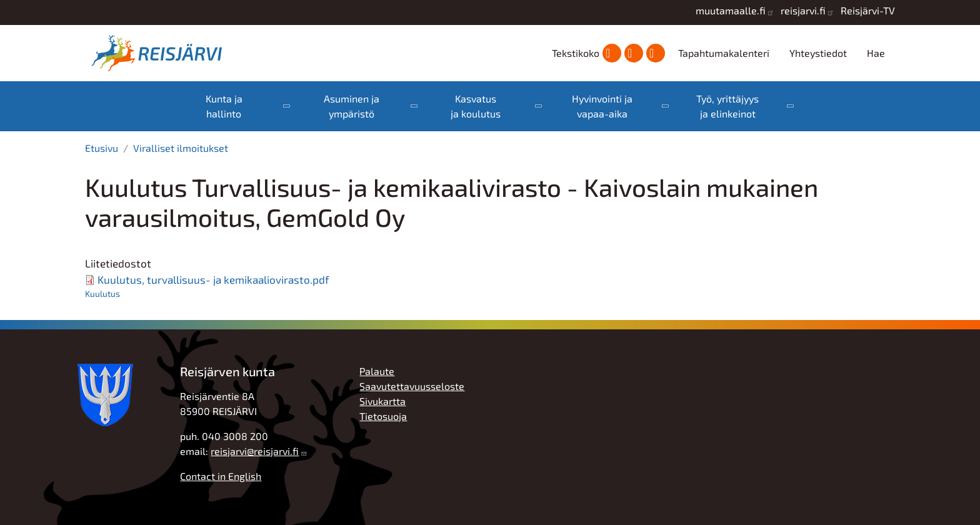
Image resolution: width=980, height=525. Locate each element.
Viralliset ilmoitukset (181, 148)
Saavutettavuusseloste (412, 386)
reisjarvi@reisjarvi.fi (255, 451)
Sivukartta (382, 401)
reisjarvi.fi (803, 10)
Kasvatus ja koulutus (476, 106)
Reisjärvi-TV (868, 10)
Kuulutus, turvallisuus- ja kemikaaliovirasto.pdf (213, 279)
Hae (876, 53)
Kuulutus (102, 293)
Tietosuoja (383, 416)
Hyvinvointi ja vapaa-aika (602, 106)
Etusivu (102, 148)
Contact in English (221, 476)
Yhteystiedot (818, 53)
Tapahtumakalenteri (724, 53)
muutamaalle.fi (731, 10)
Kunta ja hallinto (224, 106)
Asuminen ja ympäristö (352, 106)
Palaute (377, 371)
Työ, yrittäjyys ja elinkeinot (727, 106)
